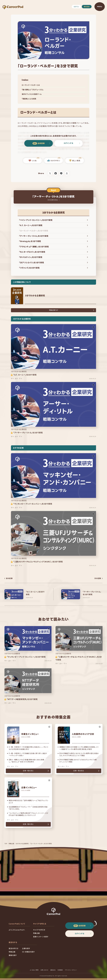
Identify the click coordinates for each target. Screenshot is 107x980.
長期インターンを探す (41, 938)
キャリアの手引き (39, 931)
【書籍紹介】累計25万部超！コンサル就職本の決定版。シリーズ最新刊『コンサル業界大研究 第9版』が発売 (79, 748)
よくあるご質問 (34, 972)
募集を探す (13, 957)
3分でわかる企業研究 (23, 845)
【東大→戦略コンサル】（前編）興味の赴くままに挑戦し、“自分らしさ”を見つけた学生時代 (26, 761)
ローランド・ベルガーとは (31, 85)
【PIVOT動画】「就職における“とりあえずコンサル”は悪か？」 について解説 (78, 761)
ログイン (76, 7)
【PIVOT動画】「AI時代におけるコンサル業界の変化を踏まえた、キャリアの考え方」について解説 (79, 754)
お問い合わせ (44, 972)
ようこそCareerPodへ (17, 931)
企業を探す (26, 950)
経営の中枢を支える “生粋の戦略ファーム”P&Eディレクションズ (28, 802)
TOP (6, 845)
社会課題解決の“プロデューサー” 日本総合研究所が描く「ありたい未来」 (28, 809)
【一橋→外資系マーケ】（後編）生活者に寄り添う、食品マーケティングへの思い (28, 754)
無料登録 (87, 7)
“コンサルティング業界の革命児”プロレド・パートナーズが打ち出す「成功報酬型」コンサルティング (28, 815)
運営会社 (53, 972)
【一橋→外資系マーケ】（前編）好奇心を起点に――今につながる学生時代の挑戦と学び (28, 748)
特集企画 (12, 845)
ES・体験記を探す (28, 953)
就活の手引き (14, 950)
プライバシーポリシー (71, 972)
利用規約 (60, 972)
